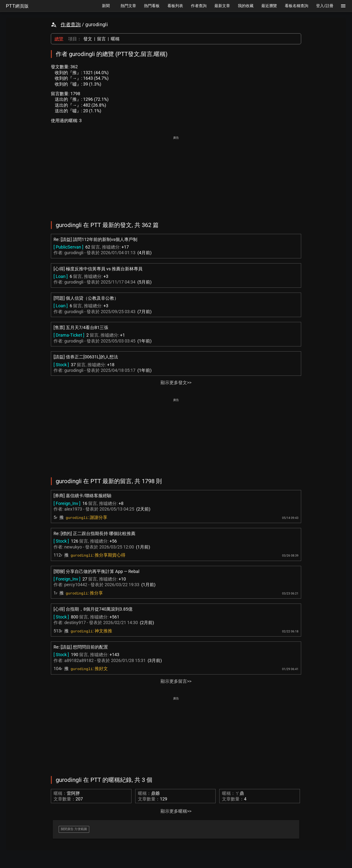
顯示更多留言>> (176, 681)
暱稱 (115, 39)
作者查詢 (71, 24)
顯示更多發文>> (176, 383)
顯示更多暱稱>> (176, 811)
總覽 (59, 39)
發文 (88, 39)
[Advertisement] (176, 175)
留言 (101, 39)
